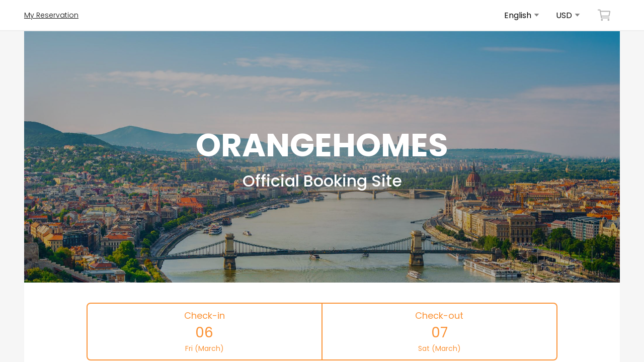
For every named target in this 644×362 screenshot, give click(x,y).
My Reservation (51, 15)
